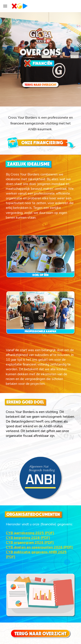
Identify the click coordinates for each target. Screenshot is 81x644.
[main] (41, 124)
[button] (5, 6)
